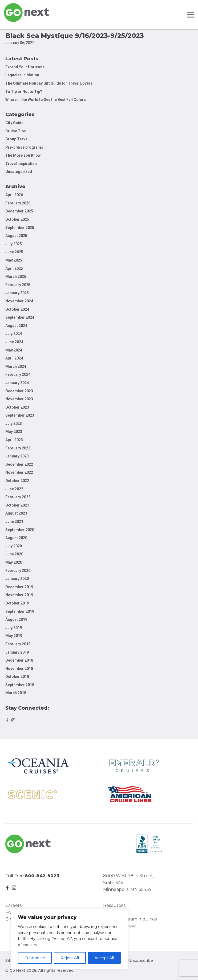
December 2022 (19, 464)
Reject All (70, 958)
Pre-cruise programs (24, 147)
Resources (114, 905)
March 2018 (16, 693)
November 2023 (19, 399)
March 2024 (16, 366)
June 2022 (14, 489)
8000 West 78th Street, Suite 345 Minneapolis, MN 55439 (128, 883)
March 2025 (16, 276)
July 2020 (14, 546)
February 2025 (18, 285)
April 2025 (14, 268)
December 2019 (19, 587)
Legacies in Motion (22, 75)
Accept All (104, 958)
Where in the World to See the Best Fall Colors (46, 100)
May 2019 (14, 636)
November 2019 (19, 595)
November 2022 (19, 472)
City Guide (14, 123)
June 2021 (14, 521)
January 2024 (17, 383)
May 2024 (14, 350)
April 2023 (14, 440)
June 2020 (14, 554)
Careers (13, 905)
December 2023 (19, 391)
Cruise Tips (16, 131)
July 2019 (14, 628)
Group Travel (17, 139)
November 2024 (19, 301)
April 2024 (14, 358)
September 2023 (20, 415)
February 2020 (18, 571)
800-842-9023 (42, 876)
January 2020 (17, 579)
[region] (69, 939)
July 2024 (14, 334)
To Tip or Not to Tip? (24, 92)
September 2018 (20, 685)
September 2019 (20, 611)
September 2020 (20, 530)
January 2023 (17, 456)
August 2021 (16, 513)
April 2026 (14, 195)
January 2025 (17, 293)
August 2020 (16, 538)
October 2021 (17, 505)
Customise (35, 958)
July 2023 (14, 424)
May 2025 (14, 260)
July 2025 (14, 244)
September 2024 (20, 317)
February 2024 (18, 374)
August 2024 (16, 326)
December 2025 (19, 211)
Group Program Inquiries (130, 919)
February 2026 (18, 203)
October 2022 (17, 481)
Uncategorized (19, 172)
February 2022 (18, 497)
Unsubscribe (141, 961)
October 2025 (17, 219)
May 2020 (14, 562)
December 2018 (19, 660)
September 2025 (20, 228)
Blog (10, 919)
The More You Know (23, 155)
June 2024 (14, 342)
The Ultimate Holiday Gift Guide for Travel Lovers (49, 83)
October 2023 (17, 407)
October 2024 (17, 309)
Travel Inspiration (21, 164)
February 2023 (18, 448)
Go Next (27, 13)
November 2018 (19, 669)
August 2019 (16, 619)
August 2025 (16, 236)
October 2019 (17, 603)
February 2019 (18, 644)
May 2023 (14, 432)
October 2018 (17, 677)
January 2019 (17, 652)
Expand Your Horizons (25, 67)
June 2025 (14, 252)
